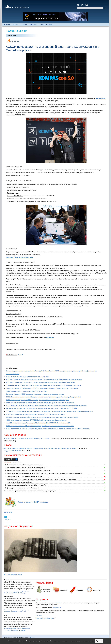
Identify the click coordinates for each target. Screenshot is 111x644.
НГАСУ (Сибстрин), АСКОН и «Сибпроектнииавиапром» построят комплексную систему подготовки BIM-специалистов (46, 406)
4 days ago (23, 593)
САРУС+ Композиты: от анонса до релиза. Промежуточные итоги (27, 439)
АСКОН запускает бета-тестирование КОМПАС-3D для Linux (27, 391)
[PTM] (6, 615)
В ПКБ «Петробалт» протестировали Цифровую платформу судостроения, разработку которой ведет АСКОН (43, 397)
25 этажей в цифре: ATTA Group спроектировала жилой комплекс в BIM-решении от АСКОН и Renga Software (43, 385)
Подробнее (39, 615)
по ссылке (50, 337)
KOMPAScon (101, 99)
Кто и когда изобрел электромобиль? (19, 482)
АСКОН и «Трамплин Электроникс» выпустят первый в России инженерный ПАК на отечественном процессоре (44, 380)
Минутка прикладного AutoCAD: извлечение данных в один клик (28, 471)
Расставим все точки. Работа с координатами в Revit (25, 465)
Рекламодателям (46, 25)
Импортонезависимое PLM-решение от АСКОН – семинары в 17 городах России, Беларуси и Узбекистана (42, 388)
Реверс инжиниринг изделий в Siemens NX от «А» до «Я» (26, 485)
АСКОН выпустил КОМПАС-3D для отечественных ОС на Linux (27, 377)
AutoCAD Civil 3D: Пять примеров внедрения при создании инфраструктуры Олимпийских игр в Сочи (41, 479)
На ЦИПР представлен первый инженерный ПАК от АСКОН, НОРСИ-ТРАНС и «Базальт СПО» (38, 423)
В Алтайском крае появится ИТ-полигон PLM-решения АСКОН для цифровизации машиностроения (40, 403)
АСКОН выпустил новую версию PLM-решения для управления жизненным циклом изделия (37, 400)
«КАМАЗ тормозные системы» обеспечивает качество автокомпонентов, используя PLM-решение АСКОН (42, 417)
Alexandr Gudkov (9, 596)
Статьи (16, 25)
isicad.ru (58, 603)
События (33, 25)
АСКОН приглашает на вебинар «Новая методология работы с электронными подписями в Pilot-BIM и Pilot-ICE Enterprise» (48, 429)
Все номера (8, 512)
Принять (99, 641)
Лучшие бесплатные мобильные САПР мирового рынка (26, 468)
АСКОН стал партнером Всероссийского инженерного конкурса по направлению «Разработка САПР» (40, 383)
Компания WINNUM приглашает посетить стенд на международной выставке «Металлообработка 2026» (40, 449)
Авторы (24, 25)
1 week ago (23, 630)
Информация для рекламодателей (46, 618)
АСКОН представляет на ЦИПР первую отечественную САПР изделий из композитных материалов (40, 426)
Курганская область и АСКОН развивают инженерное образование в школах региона (35, 394)
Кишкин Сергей (8, 580)
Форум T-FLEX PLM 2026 (13, 451)
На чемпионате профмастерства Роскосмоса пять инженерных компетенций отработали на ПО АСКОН (41, 409)
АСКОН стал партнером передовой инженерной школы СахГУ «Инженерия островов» (35, 414)
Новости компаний (16, 31)
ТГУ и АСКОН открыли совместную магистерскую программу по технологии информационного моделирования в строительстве (50, 411)
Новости (7, 25)
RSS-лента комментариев (13, 575)
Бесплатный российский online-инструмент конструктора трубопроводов (31, 491)
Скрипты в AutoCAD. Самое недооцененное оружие (24, 476)
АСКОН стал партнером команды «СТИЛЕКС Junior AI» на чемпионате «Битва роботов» (36, 420)
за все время (18, 462)
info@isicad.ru (57, 608)
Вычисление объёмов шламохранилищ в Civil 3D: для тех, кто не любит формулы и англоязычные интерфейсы (45, 474)
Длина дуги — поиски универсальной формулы (23, 488)
